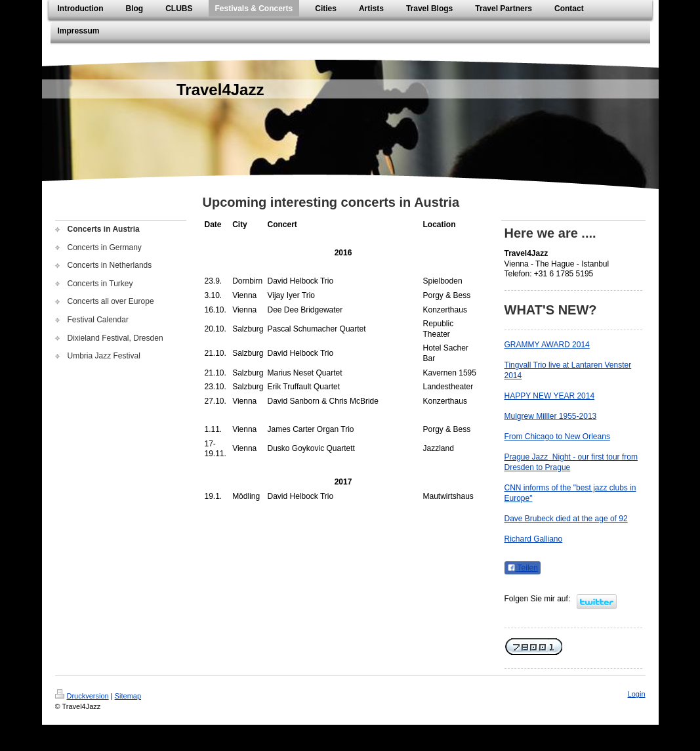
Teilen (523, 568)
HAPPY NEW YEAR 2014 (550, 396)
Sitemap (128, 696)
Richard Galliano (534, 539)
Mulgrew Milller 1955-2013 (551, 416)
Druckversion (82, 696)
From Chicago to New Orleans (557, 437)
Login (637, 694)
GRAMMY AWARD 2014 (547, 345)
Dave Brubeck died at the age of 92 (566, 519)
